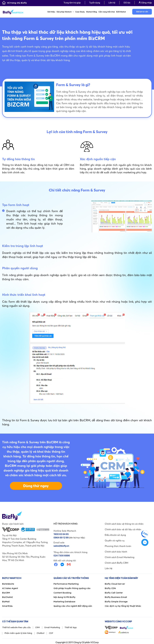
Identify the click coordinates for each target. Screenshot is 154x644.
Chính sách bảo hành (116, 552)
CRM (37, 627)
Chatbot (41, 633)
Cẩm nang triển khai (107, 12)
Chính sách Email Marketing (120, 557)
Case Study (80, 12)
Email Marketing (52, 627)
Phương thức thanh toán (118, 546)
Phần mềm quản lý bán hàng (18, 633)
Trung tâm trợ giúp (72, 3)
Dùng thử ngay (36, 486)
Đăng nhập (145, 3)
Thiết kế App (71, 627)
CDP (51, 633)
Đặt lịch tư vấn (142, 12)
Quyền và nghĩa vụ (115, 540)
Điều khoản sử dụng (115, 535)
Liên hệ (112, 3)
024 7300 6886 (62, 556)
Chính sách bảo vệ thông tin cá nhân (124, 524)
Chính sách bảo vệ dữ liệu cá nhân (123, 529)
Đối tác (127, 3)
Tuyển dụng (95, 3)
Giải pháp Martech (65, 12)
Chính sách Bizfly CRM (117, 563)
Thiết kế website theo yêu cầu (16, 627)
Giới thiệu (51, 12)
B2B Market (121, 12)
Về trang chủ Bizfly (14, 3)
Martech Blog (92, 12)
